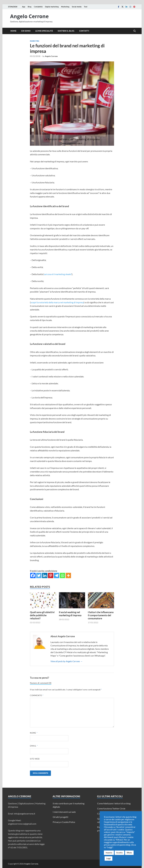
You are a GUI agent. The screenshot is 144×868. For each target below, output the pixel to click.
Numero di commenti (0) (41, 683)
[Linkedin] (45, 575)
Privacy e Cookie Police (64, 822)
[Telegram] (57, 575)
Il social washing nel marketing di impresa (70, 614)
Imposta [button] (109, 853)
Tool (86, 7)
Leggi (108, 858)
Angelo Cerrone (29, 16)
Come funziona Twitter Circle (111, 808)
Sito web (35, 759)
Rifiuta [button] (129, 853)
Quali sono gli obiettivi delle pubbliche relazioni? (42, 615)
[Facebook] (33, 575)
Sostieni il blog (66, 31)
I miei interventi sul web (64, 812)
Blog (30, 7)
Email (34, 746)
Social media (77, 7)
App (24, 7)
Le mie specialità (44, 31)
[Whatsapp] (62, 575)
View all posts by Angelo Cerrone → (66, 661)
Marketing (65, 7)
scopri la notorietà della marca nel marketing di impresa (57, 302)
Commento (37, 695)
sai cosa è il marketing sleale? (58, 274)
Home (13, 31)
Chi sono (26, 31)
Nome (34, 733)
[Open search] (135, 31)
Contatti (84, 31)
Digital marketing (52, 7)
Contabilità (38, 7)
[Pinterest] (51, 575)
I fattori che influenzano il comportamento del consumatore (101, 615)
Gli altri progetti (60, 817)
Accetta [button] (119, 853)
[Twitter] (39, 575)
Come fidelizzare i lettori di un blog (114, 803)
